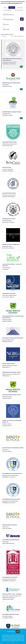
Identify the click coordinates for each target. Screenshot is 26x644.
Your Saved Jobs (19, 10)
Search (5, 8)
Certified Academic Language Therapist (12, 112)
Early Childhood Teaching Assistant (11, 540)
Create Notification (19, 36)
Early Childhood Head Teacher (9, 142)
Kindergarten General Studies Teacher (11, 372)
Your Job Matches (8, 10)
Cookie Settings (11, 632)
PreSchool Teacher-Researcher (10, 525)
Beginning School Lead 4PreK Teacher (11, 83)
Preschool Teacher (7, 167)
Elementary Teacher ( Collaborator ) (11, 244)
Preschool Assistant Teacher (9, 193)
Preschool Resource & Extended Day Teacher (13, 448)
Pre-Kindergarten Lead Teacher (10, 577)
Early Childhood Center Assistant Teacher (12, 473)
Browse (12, 8)
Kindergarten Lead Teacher (9, 219)
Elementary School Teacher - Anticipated (12, 594)
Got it (18, 632)
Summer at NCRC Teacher (8, 364)
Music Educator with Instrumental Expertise (13, 338)
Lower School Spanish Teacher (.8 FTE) (11, 395)
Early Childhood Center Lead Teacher (11, 499)
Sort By (4, 36)
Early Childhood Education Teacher (11, 614)
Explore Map (20, 8)
